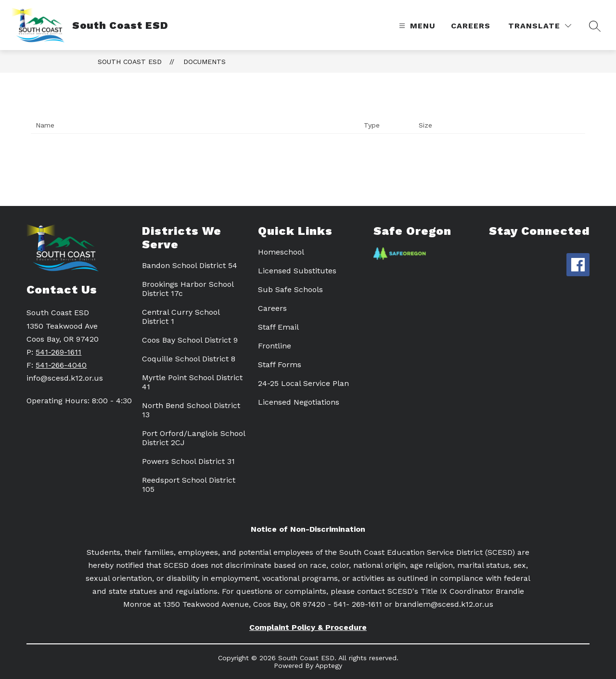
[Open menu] (416, 26)
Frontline (275, 346)
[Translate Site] (540, 26)
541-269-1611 (58, 352)
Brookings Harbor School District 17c (188, 289)
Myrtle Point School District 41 (192, 382)
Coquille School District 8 (189, 359)
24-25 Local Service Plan (303, 383)
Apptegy (329, 666)
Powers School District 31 (188, 461)
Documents (205, 62)
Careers (471, 26)
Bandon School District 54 (190, 265)
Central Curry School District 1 (181, 317)
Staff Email (278, 327)
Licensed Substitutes (297, 271)
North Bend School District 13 (191, 410)
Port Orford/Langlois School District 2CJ (193, 438)
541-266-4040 (61, 365)
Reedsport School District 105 (189, 485)
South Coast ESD (130, 62)
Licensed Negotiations (299, 402)
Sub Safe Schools (290, 289)
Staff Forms (280, 365)
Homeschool (281, 252)
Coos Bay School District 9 (190, 340)
